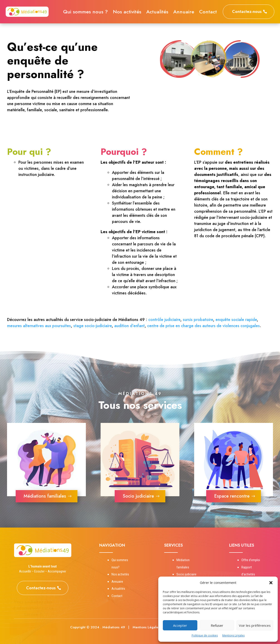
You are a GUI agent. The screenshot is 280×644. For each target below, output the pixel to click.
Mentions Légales (233, 635)
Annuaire (184, 12)
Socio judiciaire (138, 496)
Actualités (157, 12)
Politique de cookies (205, 635)
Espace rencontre (232, 496)
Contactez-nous (247, 12)
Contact (208, 12)
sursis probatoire (198, 320)
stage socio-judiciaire (93, 326)
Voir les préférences (255, 625)
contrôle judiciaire (164, 320)
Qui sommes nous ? (85, 12)
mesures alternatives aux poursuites (39, 326)
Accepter (180, 625)
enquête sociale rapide (236, 320)
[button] (271, 583)
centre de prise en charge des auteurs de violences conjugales (203, 326)
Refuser (217, 625)
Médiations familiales (45, 496)
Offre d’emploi (251, 560)
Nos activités (127, 12)
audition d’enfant (129, 326)
